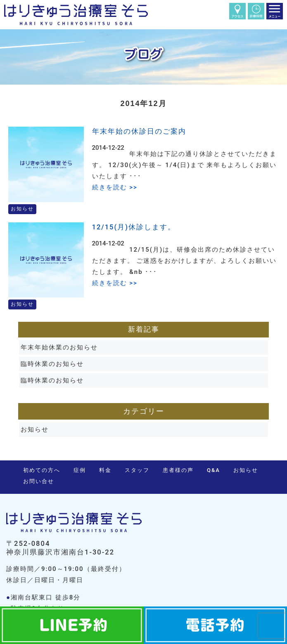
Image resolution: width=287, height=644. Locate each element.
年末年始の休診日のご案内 (139, 131)
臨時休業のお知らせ (52, 364)
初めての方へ (42, 470)
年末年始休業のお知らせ (59, 347)
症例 (80, 470)
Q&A (213, 470)
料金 (105, 470)
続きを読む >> (115, 187)
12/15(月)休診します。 (134, 227)
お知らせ (35, 429)
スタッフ (137, 470)
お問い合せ (39, 481)
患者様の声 (178, 470)
